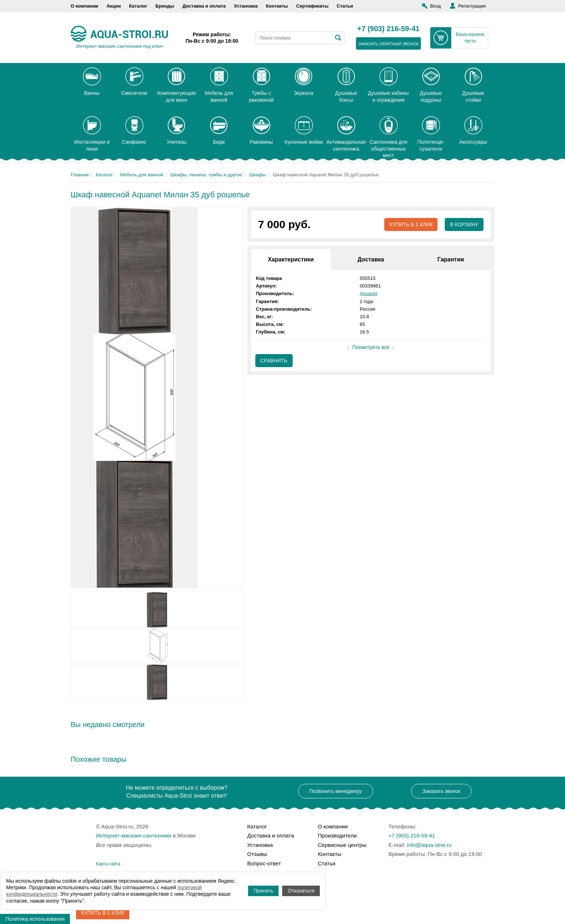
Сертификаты (312, 6)
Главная (79, 175)
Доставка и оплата (204, 6)
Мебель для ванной (142, 175)
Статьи (345, 6)
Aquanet (368, 293)
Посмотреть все (371, 347)
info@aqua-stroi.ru (429, 845)
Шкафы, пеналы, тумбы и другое (206, 175)
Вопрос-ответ (264, 863)
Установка (246, 6)
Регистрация (472, 6)
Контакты (277, 6)
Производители (337, 835)
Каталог (138, 6)
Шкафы (257, 175)
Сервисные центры (342, 845)
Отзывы (257, 854)
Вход (436, 6)
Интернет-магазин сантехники (134, 835)
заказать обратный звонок (388, 44)
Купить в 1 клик (411, 224)
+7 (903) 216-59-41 (389, 29)
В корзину (464, 224)
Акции (114, 6)
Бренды (165, 6)
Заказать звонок (441, 791)
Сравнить (274, 361)
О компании (84, 6)
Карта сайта (108, 864)
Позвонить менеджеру (336, 791)
